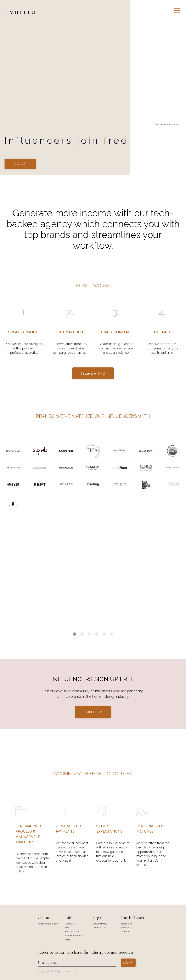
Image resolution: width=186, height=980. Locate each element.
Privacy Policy (100, 924)
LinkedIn (126, 932)
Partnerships (72, 932)
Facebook (126, 928)
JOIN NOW (93, 712)
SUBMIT (128, 962)
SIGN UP (20, 164)
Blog (68, 939)
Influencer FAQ (93, 373)
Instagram (126, 924)
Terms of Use (100, 928)
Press (68, 928)
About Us (70, 924)
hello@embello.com (48, 924)
